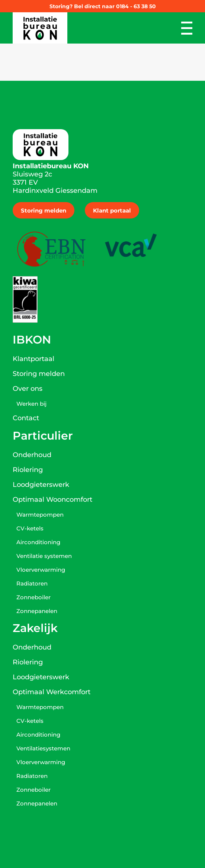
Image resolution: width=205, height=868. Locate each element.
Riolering (28, 470)
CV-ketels (30, 528)
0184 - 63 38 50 (136, 6)
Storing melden (44, 210)
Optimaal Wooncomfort (52, 500)
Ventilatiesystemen (43, 748)
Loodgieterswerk (41, 485)
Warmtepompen (40, 515)
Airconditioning (38, 542)
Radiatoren (32, 583)
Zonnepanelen (37, 611)
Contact (26, 418)
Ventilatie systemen (44, 556)
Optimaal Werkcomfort (52, 692)
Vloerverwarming (41, 570)
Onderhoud (32, 455)
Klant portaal (112, 210)
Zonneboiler (33, 597)
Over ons (28, 389)
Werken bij (31, 404)
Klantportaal (33, 359)
